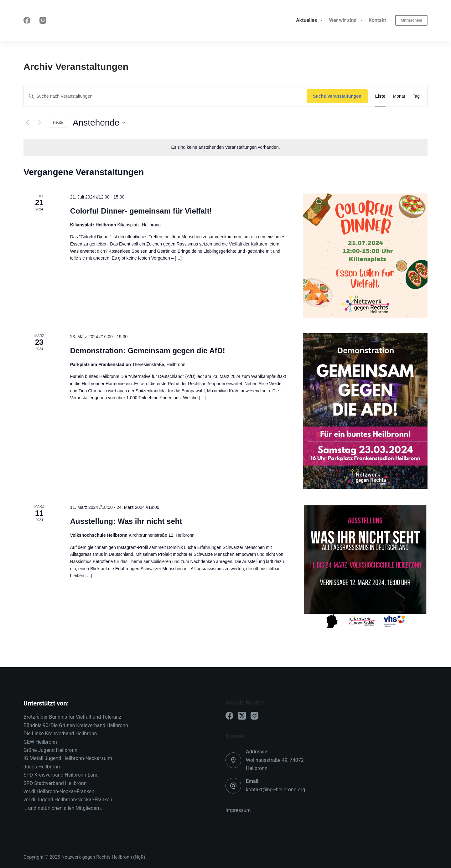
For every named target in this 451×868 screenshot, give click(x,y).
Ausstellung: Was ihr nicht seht (126, 521)
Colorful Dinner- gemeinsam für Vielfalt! (141, 211)
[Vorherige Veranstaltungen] (27, 123)
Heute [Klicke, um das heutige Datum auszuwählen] (58, 122)
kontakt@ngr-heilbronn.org (275, 790)
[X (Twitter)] (242, 716)
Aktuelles (311, 20)
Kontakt (377, 20)
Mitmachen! (411, 20)
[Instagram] (43, 20)
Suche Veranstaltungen (337, 96)
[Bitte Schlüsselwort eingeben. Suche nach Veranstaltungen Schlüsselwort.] (165, 96)
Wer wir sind (347, 20)
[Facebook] (27, 20)
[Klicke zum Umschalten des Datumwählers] (99, 123)
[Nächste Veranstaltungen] (39, 123)
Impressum (238, 810)
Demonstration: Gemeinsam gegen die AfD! (148, 351)
